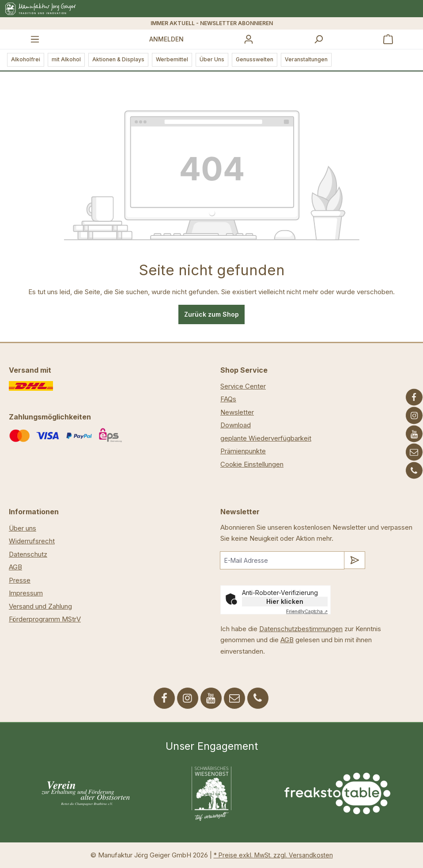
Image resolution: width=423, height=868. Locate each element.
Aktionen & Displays (118, 59)
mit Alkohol (66, 59)
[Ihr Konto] (249, 39)
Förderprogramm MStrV (45, 619)
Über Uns (212, 59)
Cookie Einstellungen (252, 464)
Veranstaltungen (306, 59)
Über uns (23, 528)
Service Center (243, 386)
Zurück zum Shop (211, 314)
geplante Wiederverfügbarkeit (266, 438)
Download (236, 425)
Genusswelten (255, 59)
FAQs (228, 399)
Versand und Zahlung (40, 606)
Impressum (26, 593)
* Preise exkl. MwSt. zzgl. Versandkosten (273, 855)
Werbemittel (172, 59)
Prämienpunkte (243, 451)
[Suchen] (318, 39)
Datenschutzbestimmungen (301, 629)
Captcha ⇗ (307, 611)
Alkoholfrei (26, 59)
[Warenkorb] (388, 39)
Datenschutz (28, 554)
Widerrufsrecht (32, 541)
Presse (20, 580)
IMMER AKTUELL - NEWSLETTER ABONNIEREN (212, 23)
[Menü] (35, 39)
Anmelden (166, 39)
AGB (15, 567)
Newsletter (237, 412)
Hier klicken (285, 601)
